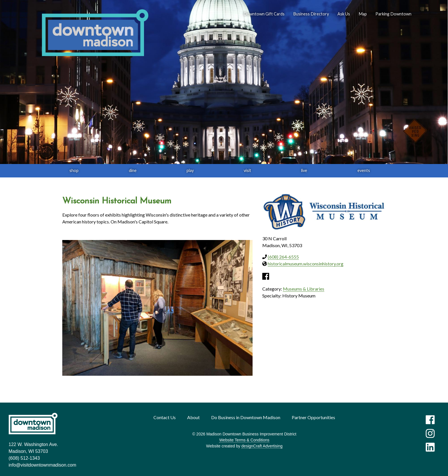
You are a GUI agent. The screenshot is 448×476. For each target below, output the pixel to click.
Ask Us (344, 14)
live (304, 170)
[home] (95, 33)
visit (247, 170)
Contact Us (165, 417)
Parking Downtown (393, 14)
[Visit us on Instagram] (430, 433)
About (193, 417)
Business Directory (311, 14)
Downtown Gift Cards (264, 14)
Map (363, 14)
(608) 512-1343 (24, 458)
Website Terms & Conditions (244, 440)
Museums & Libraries (304, 289)
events (364, 170)
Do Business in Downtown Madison (246, 417)
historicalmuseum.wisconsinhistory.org (306, 264)
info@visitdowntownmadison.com (42, 465)
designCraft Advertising (262, 446)
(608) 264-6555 (283, 257)
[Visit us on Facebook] (430, 420)
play (190, 170)
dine (133, 170)
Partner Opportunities (313, 417)
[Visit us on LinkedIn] (430, 447)
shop (74, 170)
